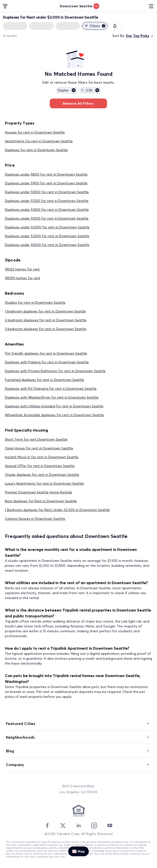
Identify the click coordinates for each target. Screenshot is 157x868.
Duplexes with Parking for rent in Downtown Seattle (47, 362)
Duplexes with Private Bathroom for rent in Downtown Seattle (55, 371)
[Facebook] (47, 825)
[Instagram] (94, 825)
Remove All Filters (78, 103)
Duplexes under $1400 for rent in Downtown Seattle (47, 210)
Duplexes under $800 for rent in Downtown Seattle (46, 174)
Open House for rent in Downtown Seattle (39, 448)
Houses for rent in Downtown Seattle (35, 132)
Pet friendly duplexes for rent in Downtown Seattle (46, 353)
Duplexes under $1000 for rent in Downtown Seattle (47, 192)
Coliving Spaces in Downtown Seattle (35, 519)
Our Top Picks (140, 36)
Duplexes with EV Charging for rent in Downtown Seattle (51, 389)
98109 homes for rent (23, 278)
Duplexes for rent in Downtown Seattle (36, 150)
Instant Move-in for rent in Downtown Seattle (42, 457)
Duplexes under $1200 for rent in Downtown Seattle (47, 201)
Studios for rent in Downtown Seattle (35, 302)
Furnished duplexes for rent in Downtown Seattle (44, 380)
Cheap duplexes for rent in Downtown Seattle (42, 475)
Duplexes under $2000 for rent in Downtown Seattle (47, 227)
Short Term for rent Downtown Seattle (36, 439)
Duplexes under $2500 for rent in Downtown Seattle (47, 236)
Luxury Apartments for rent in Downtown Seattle (44, 483)
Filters (95, 26)
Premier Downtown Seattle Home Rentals (39, 492)
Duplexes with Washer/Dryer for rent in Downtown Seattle (52, 397)
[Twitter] (63, 825)
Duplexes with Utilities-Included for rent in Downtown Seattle (54, 406)
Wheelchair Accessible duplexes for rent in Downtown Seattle (54, 415)
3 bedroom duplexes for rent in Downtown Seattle (46, 329)
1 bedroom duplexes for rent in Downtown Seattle (45, 311)
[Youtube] (110, 825)
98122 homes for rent (22, 269)
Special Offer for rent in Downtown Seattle (40, 466)
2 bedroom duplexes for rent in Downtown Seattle (46, 320)
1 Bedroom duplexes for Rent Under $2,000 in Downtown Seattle (57, 510)
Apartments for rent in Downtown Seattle (39, 141)
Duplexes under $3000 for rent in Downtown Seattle (47, 245)
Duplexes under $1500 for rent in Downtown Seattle (47, 218)
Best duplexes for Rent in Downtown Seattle (41, 501)
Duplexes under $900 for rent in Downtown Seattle (46, 183)
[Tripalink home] (5, 6)
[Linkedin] (78, 825)
